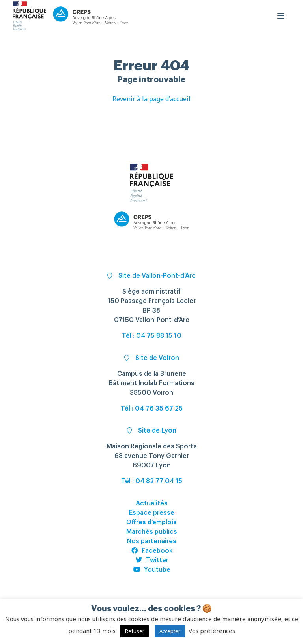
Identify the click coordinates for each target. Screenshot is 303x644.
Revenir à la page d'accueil (151, 99)
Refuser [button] (135, 631)
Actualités (152, 503)
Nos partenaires (152, 541)
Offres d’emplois (151, 522)
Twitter (152, 560)
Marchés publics (152, 532)
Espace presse (152, 513)
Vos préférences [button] (212, 631)
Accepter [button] (170, 631)
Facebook (152, 551)
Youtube (152, 570)
